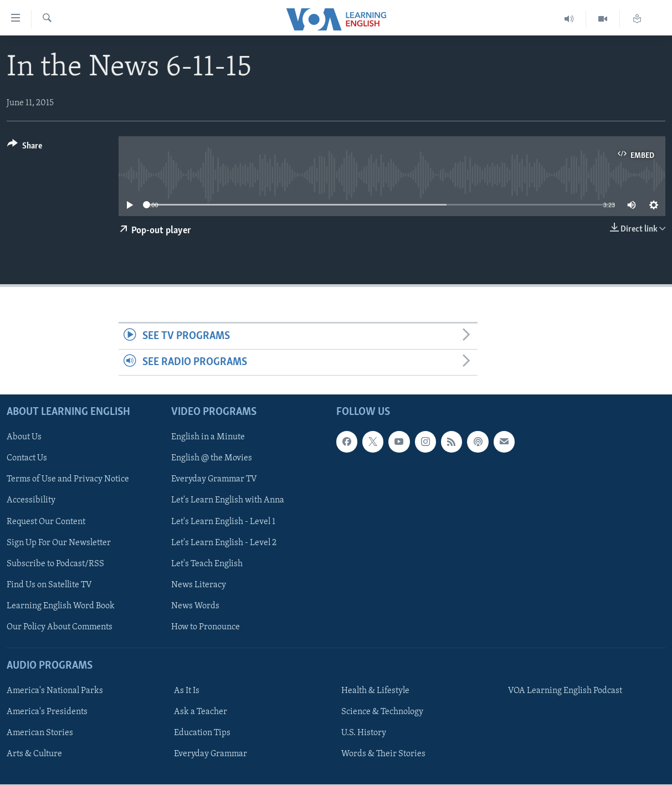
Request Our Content (46, 522)
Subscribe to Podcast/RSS (55, 564)
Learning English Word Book (61, 606)
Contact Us (27, 459)
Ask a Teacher (201, 712)
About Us (24, 438)
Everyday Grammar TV (214, 480)
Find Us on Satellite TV (49, 585)
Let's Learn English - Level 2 (224, 543)
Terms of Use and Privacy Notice (68, 480)
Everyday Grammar (211, 755)
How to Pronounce (206, 627)
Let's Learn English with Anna (228, 501)
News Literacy (199, 585)
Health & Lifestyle (375, 691)
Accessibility (31, 501)
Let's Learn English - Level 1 (223, 522)
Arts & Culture (34, 755)
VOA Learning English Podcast (565, 691)
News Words (195, 606)
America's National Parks (55, 691)
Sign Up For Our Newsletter (59, 543)
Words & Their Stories (383, 755)
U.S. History (364, 733)
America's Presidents (47, 712)
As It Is (187, 691)
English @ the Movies (212, 459)
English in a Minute (208, 438)
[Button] (25, 148)
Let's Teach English (207, 564)
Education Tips (202, 733)
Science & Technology (382, 712)
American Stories (40, 733)
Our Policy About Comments (60, 627)
